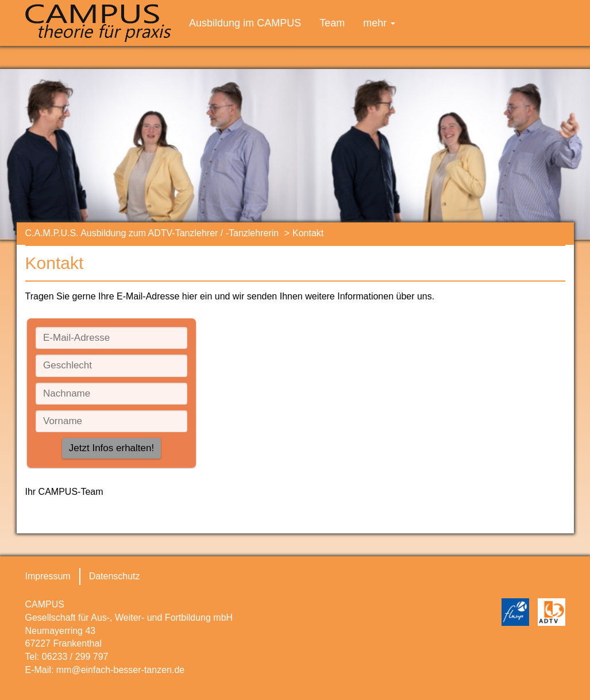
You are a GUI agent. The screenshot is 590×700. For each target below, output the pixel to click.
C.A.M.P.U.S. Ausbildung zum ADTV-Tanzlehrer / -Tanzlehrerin (152, 233)
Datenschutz (115, 576)
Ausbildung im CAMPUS (245, 23)
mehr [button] (379, 23)
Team (332, 23)
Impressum (48, 576)
